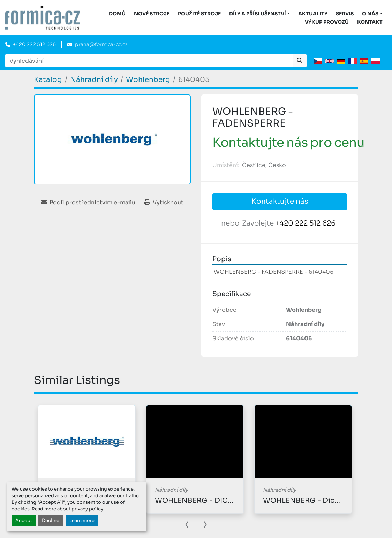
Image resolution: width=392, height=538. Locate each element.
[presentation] (187, 524)
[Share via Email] (88, 203)
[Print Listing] (164, 203)
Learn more (82, 521)
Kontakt (370, 22)
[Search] (149, 61)
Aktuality (313, 14)
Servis (345, 14)
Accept (24, 521)
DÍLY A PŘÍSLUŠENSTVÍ (258, 14)
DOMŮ (117, 14)
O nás (370, 14)
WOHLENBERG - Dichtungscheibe (323, 501)
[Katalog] (48, 80)
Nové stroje (152, 14)
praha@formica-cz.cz (101, 44)
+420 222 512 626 (34, 44)
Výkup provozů (327, 22)
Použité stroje (199, 14)
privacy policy (87, 509)
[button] (260, 14)
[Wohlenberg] (148, 80)
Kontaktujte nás (280, 201)
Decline (51, 521)
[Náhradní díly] (94, 80)
